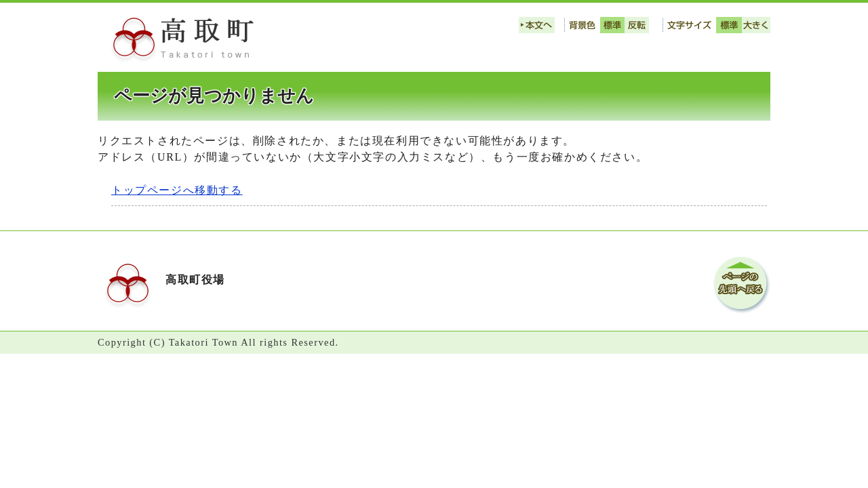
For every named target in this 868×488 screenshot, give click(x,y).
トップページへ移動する (177, 190)
